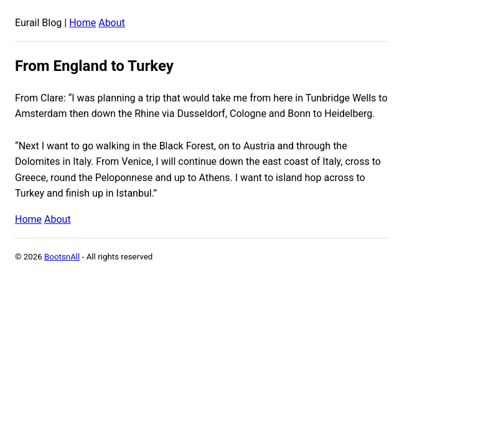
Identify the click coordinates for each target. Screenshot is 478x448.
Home (82, 23)
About (112, 23)
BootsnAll (62, 257)
